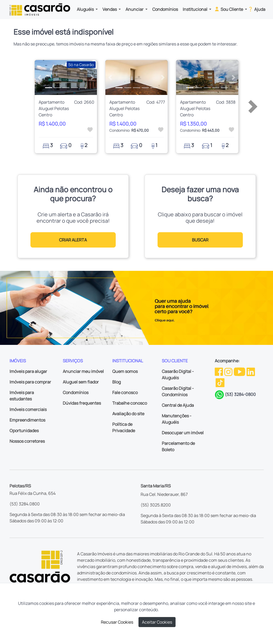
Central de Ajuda (178, 405)
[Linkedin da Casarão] (251, 371)
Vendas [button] (110, 9)
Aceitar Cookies (157, 622)
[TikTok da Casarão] (220, 382)
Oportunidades (24, 431)
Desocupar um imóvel (183, 433)
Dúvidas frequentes (82, 403)
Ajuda (256, 9)
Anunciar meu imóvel (83, 371)
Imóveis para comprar (30, 382)
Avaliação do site (128, 414)
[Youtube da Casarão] (240, 371)
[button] (39, 77)
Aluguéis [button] (86, 9)
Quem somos (125, 371)
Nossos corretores (27, 441)
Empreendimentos (27, 420)
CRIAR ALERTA (73, 240)
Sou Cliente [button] (229, 9)
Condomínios (165, 9)
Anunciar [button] (135, 9)
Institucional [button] (195, 9)
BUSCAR (200, 240)
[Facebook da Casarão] (219, 371)
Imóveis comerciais (28, 409)
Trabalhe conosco (130, 403)
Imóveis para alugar (28, 371)
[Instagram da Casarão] (229, 371)
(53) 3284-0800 (240, 394)
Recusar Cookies (117, 622)
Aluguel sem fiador (81, 382)
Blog (117, 382)
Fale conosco (125, 392)
